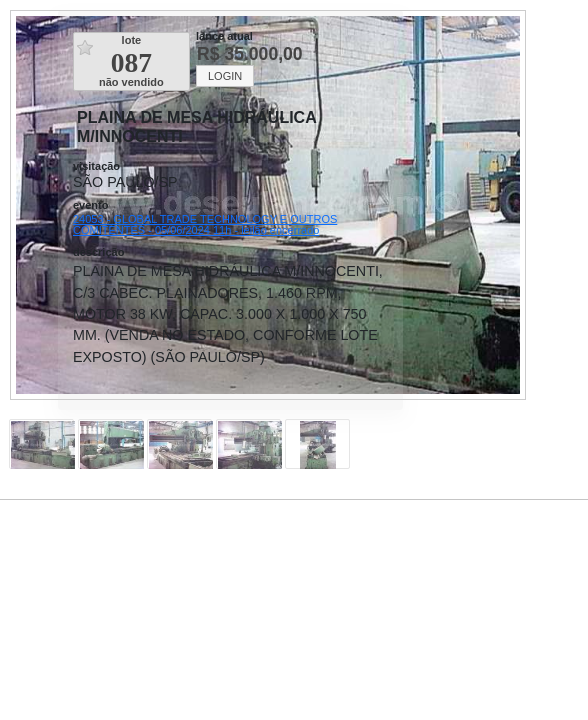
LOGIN (225, 76)
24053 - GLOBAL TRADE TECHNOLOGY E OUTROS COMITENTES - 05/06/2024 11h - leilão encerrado (205, 224)
